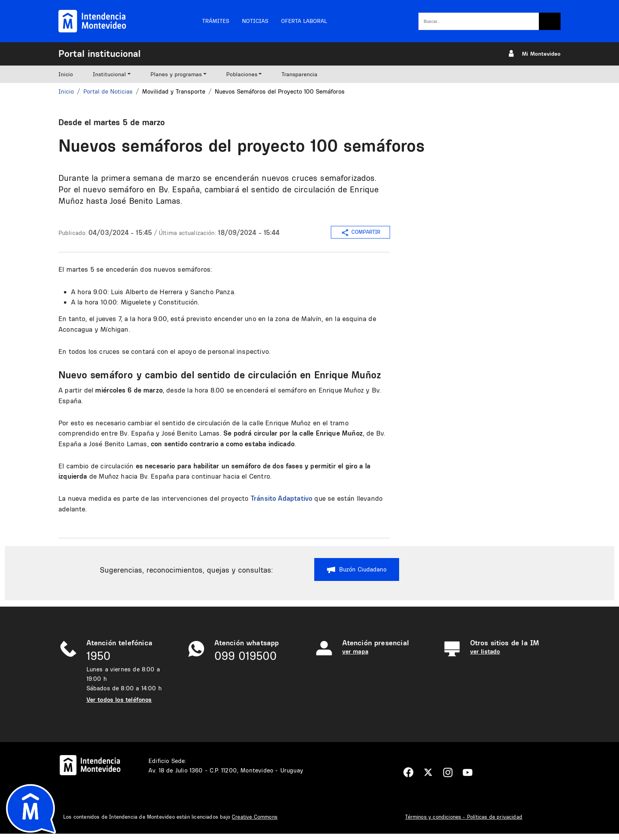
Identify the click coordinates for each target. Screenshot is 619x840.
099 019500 (246, 656)
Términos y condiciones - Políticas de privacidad (464, 817)
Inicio (66, 74)
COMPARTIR (360, 233)
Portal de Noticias (108, 91)
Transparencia (299, 74)
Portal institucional (99, 53)
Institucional (109, 74)
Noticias (255, 21)
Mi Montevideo (541, 54)
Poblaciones (242, 74)
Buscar (550, 21)
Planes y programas (176, 74)
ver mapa (355, 651)
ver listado (485, 651)
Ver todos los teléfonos (119, 700)
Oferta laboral (304, 21)
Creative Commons (255, 817)
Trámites (216, 21)
